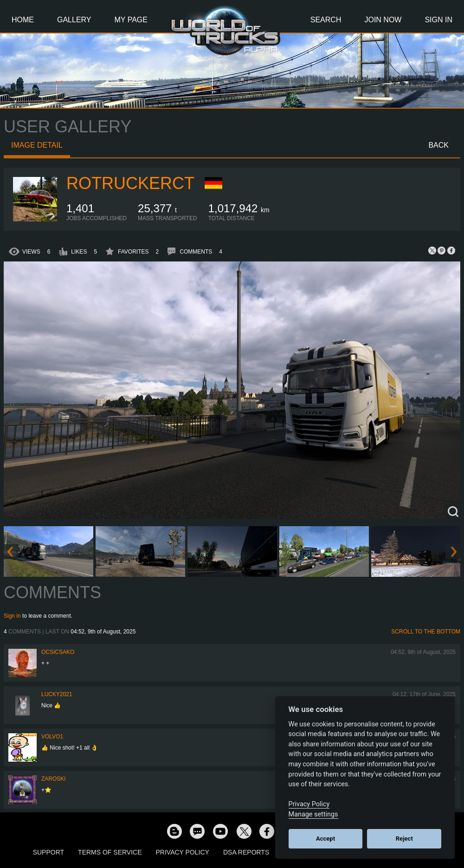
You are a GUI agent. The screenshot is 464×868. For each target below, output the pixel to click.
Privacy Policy (183, 852)
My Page (131, 20)
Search (326, 20)
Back (438, 145)
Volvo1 (52, 737)
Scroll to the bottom (426, 632)
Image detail (37, 145)
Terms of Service (110, 852)
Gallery (74, 20)
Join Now (383, 20)
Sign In (438, 20)
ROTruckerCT (130, 183)
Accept (325, 839)
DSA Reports (246, 852)
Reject (404, 839)
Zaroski (54, 779)
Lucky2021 (57, 694)
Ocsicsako (58, 652)
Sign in (12, 616)
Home (23, 20)
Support (48, 852)
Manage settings (313, 814)
